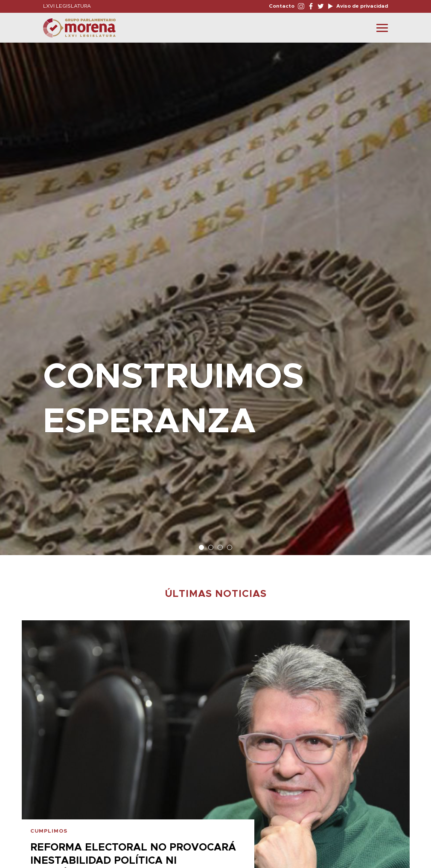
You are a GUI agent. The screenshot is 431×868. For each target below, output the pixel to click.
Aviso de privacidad (361, 6)
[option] (215, 295)
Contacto (282, 6)
